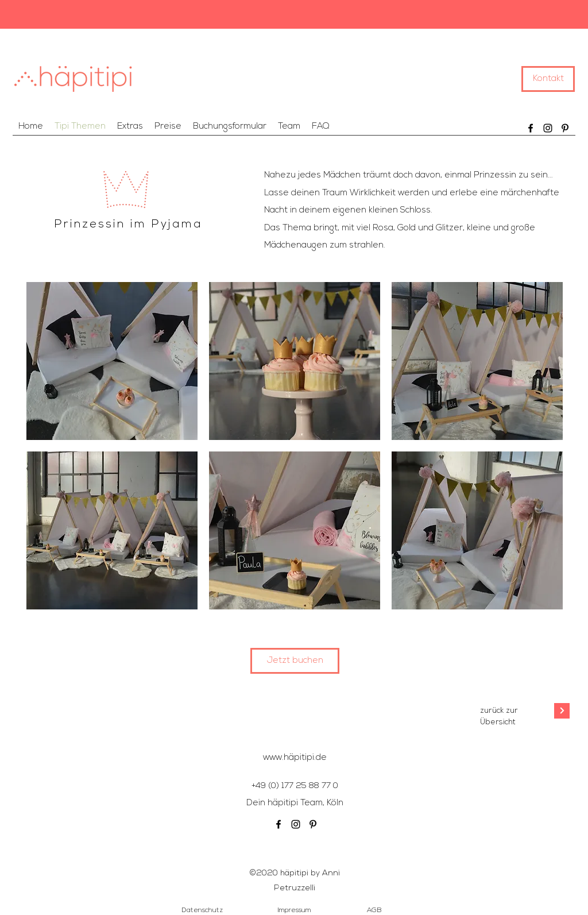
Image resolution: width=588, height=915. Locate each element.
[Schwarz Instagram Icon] (548, 128)
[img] (112, 361)
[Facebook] (531, 128)
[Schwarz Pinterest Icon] (565, 128)
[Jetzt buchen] (295, 661)
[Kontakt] (548, 79)
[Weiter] (562, 711)
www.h (276, 758)
